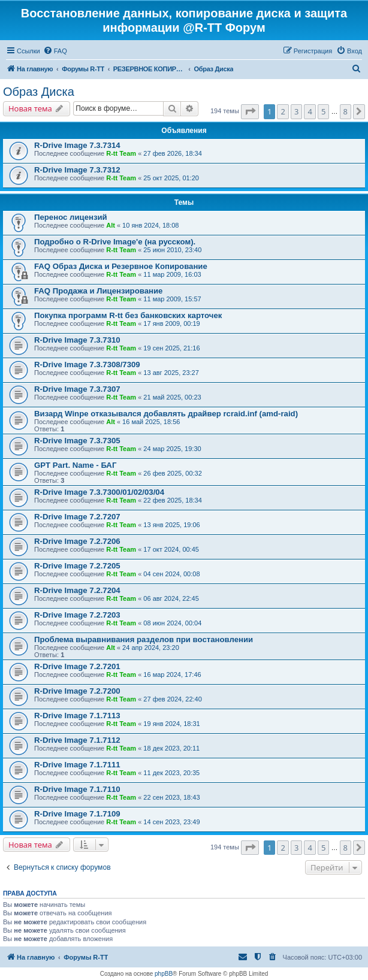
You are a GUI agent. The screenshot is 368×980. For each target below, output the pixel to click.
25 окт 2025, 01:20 (171, 178)
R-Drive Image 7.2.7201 (77, 666)
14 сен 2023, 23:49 (171, 822)
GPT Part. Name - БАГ (75, 465)
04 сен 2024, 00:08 (171, 574)
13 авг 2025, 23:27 (171, 373)
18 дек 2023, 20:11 (171, 748)
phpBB (164, 974)
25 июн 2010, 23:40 (172, 250)
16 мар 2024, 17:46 (172, 674)
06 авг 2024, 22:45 (171, 598)
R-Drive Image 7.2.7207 (77, 517)
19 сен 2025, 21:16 (171, 348)
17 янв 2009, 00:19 (171, 323)
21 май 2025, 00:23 (172, 397)
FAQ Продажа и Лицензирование (98, 291)
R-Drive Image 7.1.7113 (77, 716)
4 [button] (310, 111)
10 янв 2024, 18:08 (150, 225)
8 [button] (346, 111)
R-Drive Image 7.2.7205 (77, 566)
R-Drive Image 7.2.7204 (77, 590)
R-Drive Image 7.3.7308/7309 (87, 365)
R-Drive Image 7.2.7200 (77, 691)
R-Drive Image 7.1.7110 (77, 789)
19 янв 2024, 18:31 (171, 724)
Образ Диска (39, 92)
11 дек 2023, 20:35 (171, 773)
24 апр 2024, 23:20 (151, 648)
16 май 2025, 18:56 (151, 422)
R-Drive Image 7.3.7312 (77, 170)
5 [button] (323, 111)
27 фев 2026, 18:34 (172, 153)
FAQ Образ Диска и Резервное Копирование (121, 266)
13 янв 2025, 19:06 (171, 525)
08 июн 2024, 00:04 (172, 623)
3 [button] (296, 111)
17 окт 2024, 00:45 (171, 549)
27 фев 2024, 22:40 (172, 699)
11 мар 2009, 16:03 (172, 274)
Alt (111, 225)
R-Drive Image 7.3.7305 (77, 441)
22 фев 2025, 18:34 (172, 500)
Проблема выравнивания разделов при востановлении (144, 639)
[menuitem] (55, 51)
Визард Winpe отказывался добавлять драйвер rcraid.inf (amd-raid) (166, 414)
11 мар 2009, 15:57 (172, 299)
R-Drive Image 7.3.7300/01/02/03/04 (99, 492)
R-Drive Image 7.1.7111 (77, 765)
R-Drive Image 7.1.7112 (77, 740)
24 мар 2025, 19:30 (172, 449)
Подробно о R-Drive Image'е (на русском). (115, 242)
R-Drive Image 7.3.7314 (77, 145)
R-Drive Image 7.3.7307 (77, 389)
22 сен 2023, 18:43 (171, 797)
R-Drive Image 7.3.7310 (77, 340)
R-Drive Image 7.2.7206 (77, 541)
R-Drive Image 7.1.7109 (77, 814)
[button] (250, 111)
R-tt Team (121, 153)
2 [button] (283, 111)
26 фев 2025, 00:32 (172, 473)
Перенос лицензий (71, 217)
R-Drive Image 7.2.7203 (77, 615)
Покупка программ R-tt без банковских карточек (128, 315)
